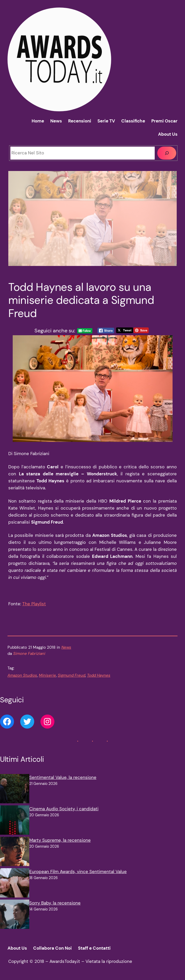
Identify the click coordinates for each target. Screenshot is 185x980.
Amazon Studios (22, 675)
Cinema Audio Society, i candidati (64, 809)
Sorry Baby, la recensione (55, 903)
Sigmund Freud (72, 675)
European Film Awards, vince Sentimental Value (78, 872)
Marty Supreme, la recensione (60, 840)
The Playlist (34, 604)
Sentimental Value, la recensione (63, 777)
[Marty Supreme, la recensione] (15, 852)
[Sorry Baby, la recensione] (15, 915)
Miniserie (47, 675)
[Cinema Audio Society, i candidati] (15, 821)
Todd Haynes (99, 675)
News (66, 647)
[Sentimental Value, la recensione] (15, 790)
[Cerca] (167, 153)
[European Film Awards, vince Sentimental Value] (15, 884)
